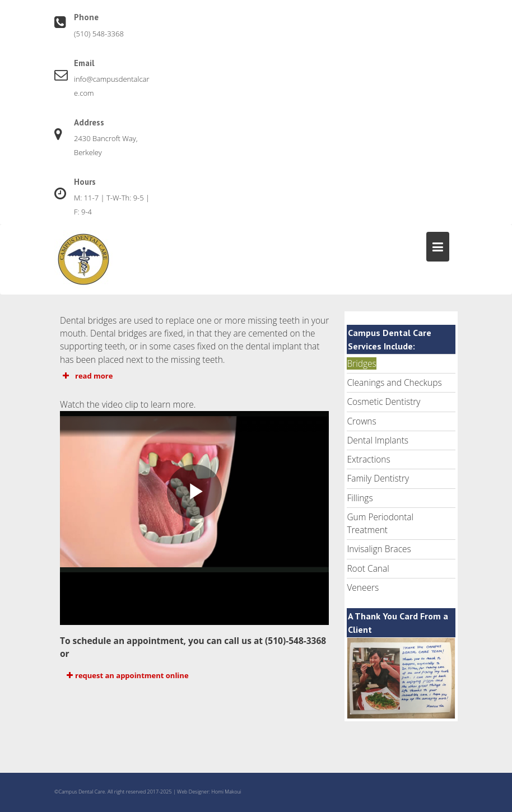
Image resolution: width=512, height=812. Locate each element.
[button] (194, 675)
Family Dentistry (378, 478)
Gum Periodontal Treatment (380, 523)
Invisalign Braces (379, 549)
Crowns (361, 421)
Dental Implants (378, 440)
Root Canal (368, 568)
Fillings (360, 498)
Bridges (361, 363)
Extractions (368, 459)
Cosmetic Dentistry (383, 402)
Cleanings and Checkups (394, 382)
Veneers (363, 587)
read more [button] (86, 376)
